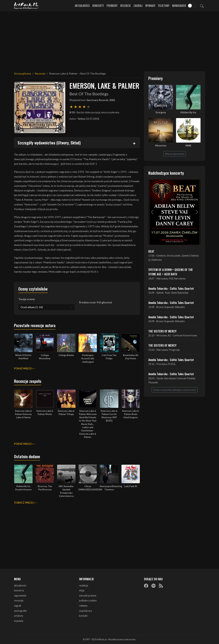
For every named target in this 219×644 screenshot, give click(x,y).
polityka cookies (88, 601)
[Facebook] (146, 586)
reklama (83, 606)
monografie (20, 611)
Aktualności (82, 6)
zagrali (18, 606)
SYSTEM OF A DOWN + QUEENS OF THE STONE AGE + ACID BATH (171, 272)
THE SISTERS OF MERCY (162, 331)
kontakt (83, 616)
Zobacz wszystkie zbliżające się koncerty (175, 390)
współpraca (85, 611)
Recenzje (125, 6)
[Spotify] (153, 586)
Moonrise (161, 146)
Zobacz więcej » (25, 503)
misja (82, 590)
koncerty (19, 590)
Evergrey (161, 112)
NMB (188, 146)
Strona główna (22, 73)
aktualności (20, 585)
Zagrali (138, 6)
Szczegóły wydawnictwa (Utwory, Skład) (49, 143)
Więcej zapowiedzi (175, 154)
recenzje (19, 601)
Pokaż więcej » (24, 368)
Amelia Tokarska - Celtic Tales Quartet (171, 288)
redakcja (84, 585)
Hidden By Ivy (188, 112)
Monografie (179, 6)
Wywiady (150, 6)
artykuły (19, 616)
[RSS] (161, 586)
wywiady (19, 621)
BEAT (151, 251)
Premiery (112, 6)
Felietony (164, 6)
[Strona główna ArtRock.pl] (26, 6)
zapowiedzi (20, 596)
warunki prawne (88, 596)
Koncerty (98, 6)
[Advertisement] (109, 39)
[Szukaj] (202, 6)
